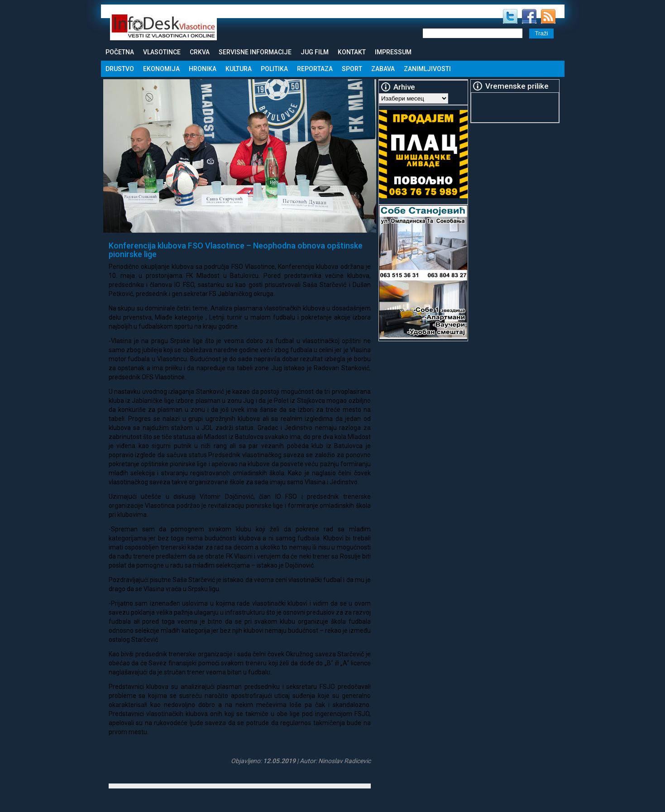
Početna (120, 52)
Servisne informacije (255, 52)
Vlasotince (162, 52)
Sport (352, 69)
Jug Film (315, 52)
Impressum (393, 52)
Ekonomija (161, 69)
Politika (274, 69)
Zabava (383, 69)
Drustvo (120, 69)
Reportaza (315, 69)
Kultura (239, 69)
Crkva (200, 52)
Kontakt (352, 52)
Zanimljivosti (427, 69)
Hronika (203, 69)
